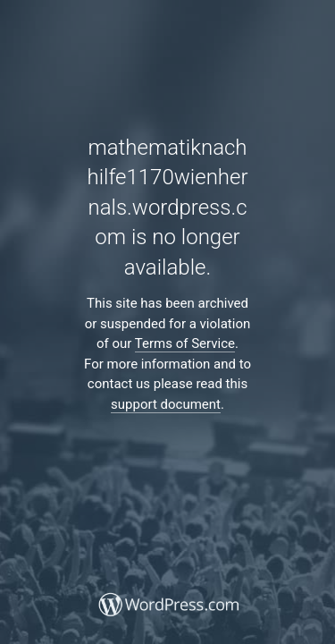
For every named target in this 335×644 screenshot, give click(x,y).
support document (166, 404)
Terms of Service (185, 343)
